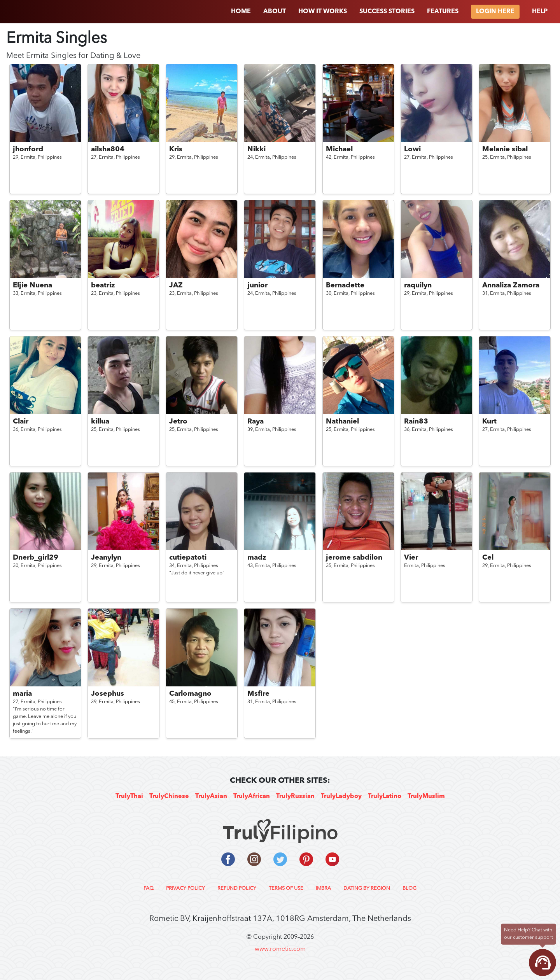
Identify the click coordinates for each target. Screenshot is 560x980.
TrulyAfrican (252, 796)
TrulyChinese (169, 796)
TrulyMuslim (426, 796)
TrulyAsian (211, 796)
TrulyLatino (385, 796)
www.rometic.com (280, 949)
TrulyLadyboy (341, 796)
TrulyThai (129, 796)
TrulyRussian (295, 796)
